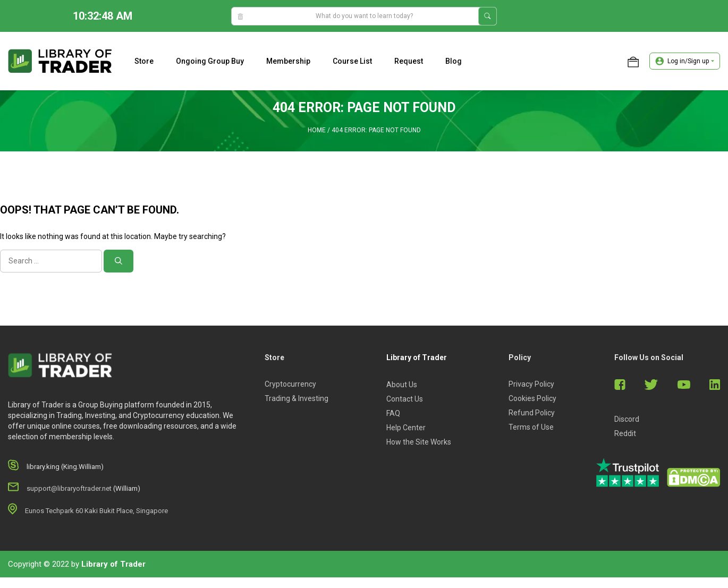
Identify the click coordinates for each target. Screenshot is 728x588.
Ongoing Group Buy (210, 61)
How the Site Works (419, 442)
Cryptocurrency (290, 384)
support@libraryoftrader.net (69, 488)
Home (317, 130)
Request (409, 61)
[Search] (118, 261)
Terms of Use (531, 427)
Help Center (406, 428)
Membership (288, 61)
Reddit (625, 433)
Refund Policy (532, 413)
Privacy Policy (531, 384)
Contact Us (405, 399)
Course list (352, 61)
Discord (627, 419)
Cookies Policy (532, 398)
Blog (454, 61)
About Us (402, 385)
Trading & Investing (297, 398)
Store (144, 61)
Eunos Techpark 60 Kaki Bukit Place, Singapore (96, 511)
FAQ (393, 413)
